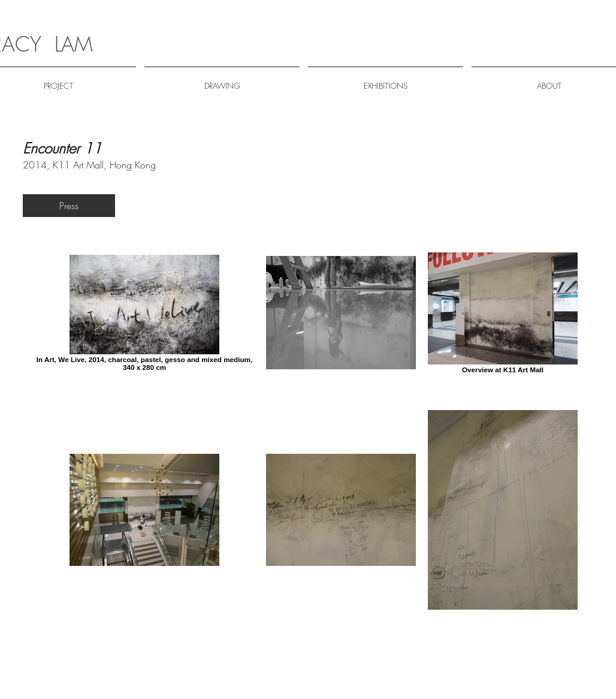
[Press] (69, 206)
